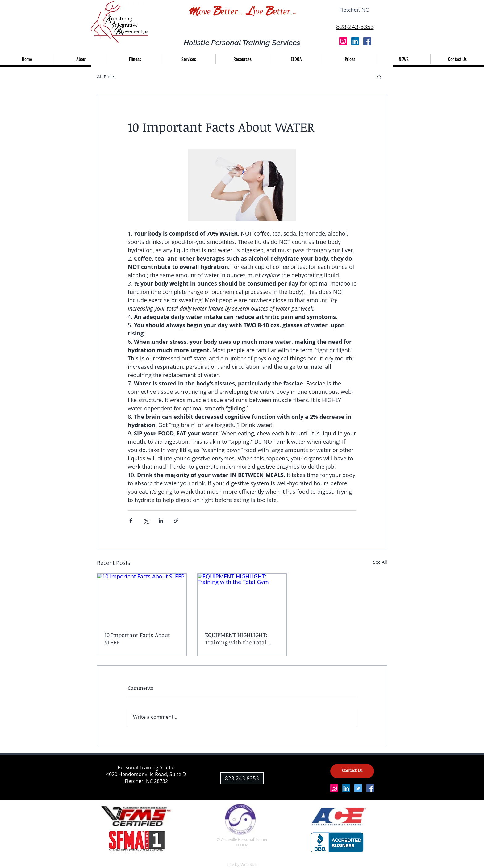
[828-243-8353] (242, 778)
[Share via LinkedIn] (161, 521)
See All (380, 562)
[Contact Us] (352, 771)
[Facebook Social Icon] (367, 41)
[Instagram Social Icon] (343, 41)
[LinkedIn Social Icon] (355, 41)
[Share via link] (176, 521)
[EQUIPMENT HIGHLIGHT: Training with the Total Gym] (242, 599)
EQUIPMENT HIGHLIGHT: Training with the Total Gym (236, 639)
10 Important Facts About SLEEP (137, 639)
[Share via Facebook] (131, 521)
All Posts (106, 76)
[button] (189, 59)
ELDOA (242, 845)
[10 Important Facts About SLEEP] (142, 599)
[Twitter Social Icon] (358, 788)
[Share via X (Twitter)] (146, 521)
